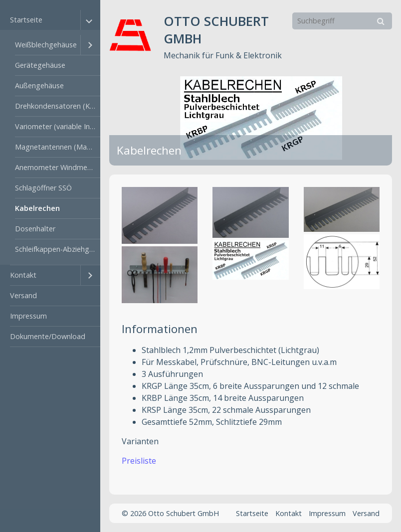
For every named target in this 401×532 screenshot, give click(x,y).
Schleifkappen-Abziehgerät (58, 249)
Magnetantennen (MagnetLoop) (58, 147)
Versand (23, 295)
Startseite (26, 20)
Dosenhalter (35, 229)
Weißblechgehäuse (46, 45)
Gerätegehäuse (40, 65)
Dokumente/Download (48, 336)
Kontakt (23, 275)
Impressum (28, 316)
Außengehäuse (39, 86)
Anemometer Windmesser (58, 167)
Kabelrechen (37, 208)
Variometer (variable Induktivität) (58, 126)
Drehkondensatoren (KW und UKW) (58, 106)
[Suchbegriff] (342, 21)
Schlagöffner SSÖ (43, 188)
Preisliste (139, 461)
